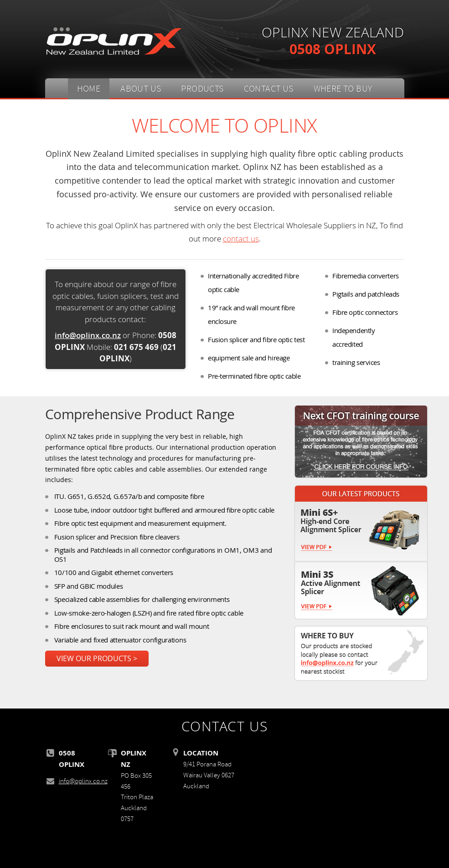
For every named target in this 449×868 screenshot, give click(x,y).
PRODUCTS (202, 89)
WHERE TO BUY (343, 89)
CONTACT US (269, 89)
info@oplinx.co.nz (88, 335)
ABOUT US (141, 89)
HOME (89, 89)
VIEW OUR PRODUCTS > (97, 659)
